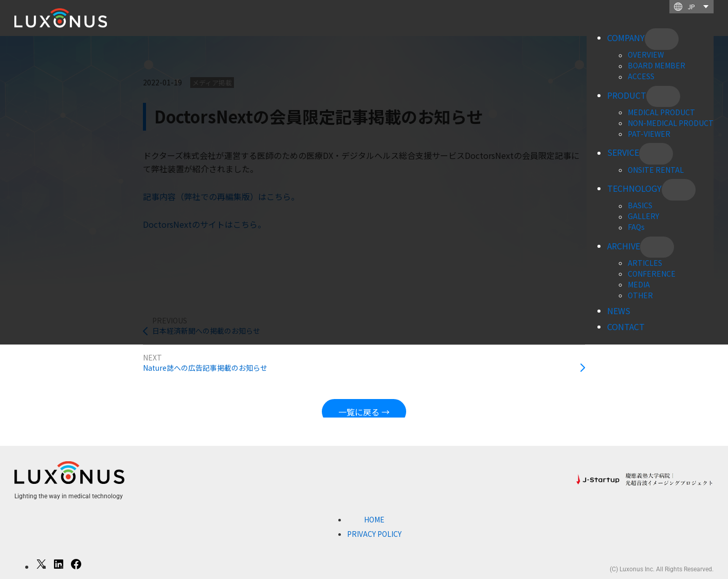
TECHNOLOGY (634, 188)
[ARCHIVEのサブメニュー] (657, 247)
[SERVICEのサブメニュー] (656, 154)
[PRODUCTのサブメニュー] (663, 97)
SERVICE (623, 153)
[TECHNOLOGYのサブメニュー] (678, 190)
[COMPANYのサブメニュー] (661, 39)
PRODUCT (627, 95)
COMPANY (626, 38)
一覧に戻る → (364, 411)
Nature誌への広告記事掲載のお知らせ (205, 368)
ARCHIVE (624, 246)
